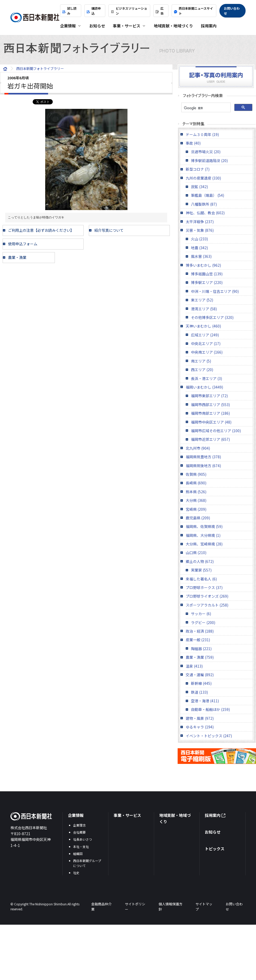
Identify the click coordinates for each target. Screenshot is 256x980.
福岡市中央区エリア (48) (211, 422)
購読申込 (94, 11)
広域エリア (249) (205, 335)
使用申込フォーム (23, 244)
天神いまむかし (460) (203, 326)
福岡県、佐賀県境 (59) (204, 526)
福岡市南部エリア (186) (210, 413)
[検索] (205, 108)
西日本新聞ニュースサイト (193, 11)
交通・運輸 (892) (200, 675)
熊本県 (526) (196, 492)
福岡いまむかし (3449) (204, 387)
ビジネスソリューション (129, 11)
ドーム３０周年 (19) (202, 134)
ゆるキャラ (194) (200, 727)
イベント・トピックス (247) (209, 736)
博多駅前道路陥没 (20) (209, 161)
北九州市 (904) (198, 448)
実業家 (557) (201, 570)
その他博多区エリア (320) (212, 317)
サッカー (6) (201, 614)
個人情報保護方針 (170, 907)
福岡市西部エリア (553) (210, 405)
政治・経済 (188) (200, 631)
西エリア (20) (202, 370)
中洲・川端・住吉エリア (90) (215, 291)
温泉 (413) (194, 666)
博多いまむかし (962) (203, 265)
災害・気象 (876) (200, 230)
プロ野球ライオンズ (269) (207, 596)
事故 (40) (193, 143)
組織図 (78, 854)
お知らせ (97, 26)
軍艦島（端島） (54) (208, 195)
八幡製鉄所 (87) (204, 204)
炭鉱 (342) (199, 187)
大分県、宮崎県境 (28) (204, 544)
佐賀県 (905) (196, 474)
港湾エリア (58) (204, 309)
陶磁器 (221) (201, 649)
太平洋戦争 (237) (200, 222)
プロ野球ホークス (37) (204, 587)
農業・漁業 (17, 257)
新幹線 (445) (201, 683)
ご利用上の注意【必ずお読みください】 (41, 230)
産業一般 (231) (198, 640)
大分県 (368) (196, 500)
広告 (160, 11)
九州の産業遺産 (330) (203, 178)
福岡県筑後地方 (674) (203, 466)
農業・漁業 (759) (200, 657)
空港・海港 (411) (205, 701)
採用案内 (209, 26)
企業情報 (76, 815)
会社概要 (79, 832)
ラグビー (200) (203, 622)
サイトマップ (204, 907)
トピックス (215, 849)
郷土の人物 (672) (200, 561)
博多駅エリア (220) (207, 282)
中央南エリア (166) (207, 352)
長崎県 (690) (196, 483)
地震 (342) (199, 248)
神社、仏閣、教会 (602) (205, 213)
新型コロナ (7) (198, 169)
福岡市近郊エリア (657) (210, 439)
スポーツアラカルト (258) (207, 605)
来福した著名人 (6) (201, 579)
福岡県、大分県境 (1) (203, 535)
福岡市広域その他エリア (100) (216, 431)
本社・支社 (81, 847)
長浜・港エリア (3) (206, 378)
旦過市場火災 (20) (206, 152)
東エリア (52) (202, 300)
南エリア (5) (201, 361)
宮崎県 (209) (196, 509)
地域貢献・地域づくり (173, 26)
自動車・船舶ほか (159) (210, 709)
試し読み (69, 11)
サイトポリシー (135, 907)
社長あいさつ (83, 839)
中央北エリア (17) (206, 343)
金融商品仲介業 (101, 907)
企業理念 (79, 825)
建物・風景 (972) (200, 718)
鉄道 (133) (199, 692)
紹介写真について (109, 230)
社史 (76, 873)
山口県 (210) (196, 553)
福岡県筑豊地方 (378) (203, 457)
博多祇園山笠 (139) (207, 274)
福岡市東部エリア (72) (209, 396)
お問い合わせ (232, 11)
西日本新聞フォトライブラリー (128, 48)
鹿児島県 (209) (198, 518)
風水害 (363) (201, 256)
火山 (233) (199, 239)
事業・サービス (127, 815)
